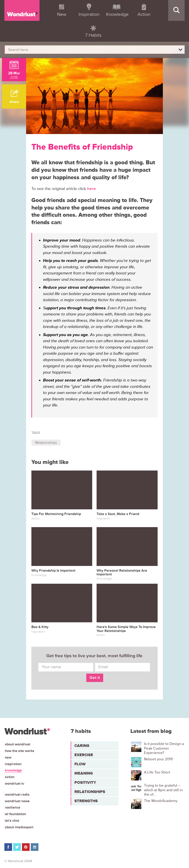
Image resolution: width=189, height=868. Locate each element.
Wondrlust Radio (17, 795)
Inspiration (13, 764)
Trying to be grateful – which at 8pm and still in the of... (163, 790)
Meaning (84, 773)
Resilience (13, 807)
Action (10, 777)
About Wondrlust (18, 744)
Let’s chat (12, 821)
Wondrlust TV (14, 784)
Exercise (84, 755)
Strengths (86, 801)
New (8, 757)
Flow (80, 764)
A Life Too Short (157, 772)
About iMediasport (19, 827)
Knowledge (13, 770)
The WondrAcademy (161, 801)
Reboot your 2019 (158, 759)
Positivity (85, 782)
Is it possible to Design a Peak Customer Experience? (164, 748)
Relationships (46, 443)
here (92, 189)
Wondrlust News (17, 801)
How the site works (20, 751)
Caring (82, 746)
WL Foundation (15, 814)
